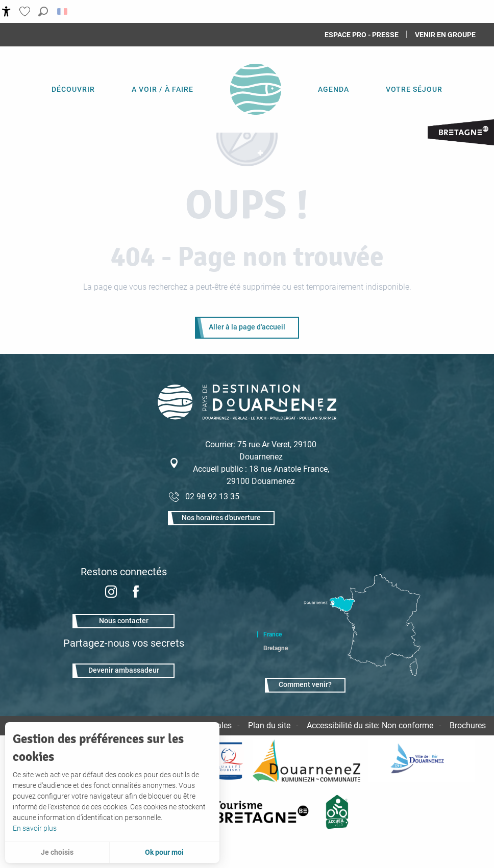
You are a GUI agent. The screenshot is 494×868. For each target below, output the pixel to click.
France (273, 634)
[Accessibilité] (6, 11)
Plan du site (269, 725)
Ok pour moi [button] (164, 852)
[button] (43, 11)
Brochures (468, 725)
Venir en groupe (445, 35)
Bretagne (276, 648)
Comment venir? (305, 685)
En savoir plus (35, 828)
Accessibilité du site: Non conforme (370, 725)
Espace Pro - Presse (362, 35)
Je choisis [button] (57, 852)
